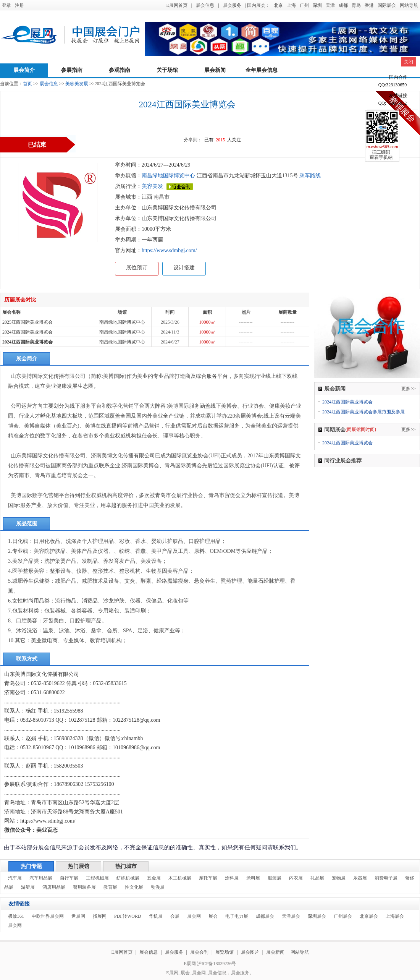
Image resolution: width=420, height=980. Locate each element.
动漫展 (158, 887)
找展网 (100, 916)
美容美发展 (77, 84)
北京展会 (369, 916)
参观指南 (120, 70)
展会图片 (251, 952)
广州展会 (343, 916)
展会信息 (205, 5)
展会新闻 (215, 70)
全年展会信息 (262, 70)
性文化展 (134, 887)
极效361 (16, 916)
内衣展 (296, 878)
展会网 (194, 916)
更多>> (409, 389)
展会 (213, 916)
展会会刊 (199, 952)
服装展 (275, 878)
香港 (369, 5)
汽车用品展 (41, 878)
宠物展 (339, 878)
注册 (19, 5)
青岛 (356, 5)
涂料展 (232, 878)
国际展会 (387, 5)
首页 (27, 84)
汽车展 (15, 878)
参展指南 (72, 70)
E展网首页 (177, 5)
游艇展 (28, 887)
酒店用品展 (54, 887)
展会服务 (232, 5)
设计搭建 (184, 268)
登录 (6, 5)
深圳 (317, 5)
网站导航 (409, 5)
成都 (343, 5)
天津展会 (291, 916)
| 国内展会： (258, 5)
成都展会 (265, 916)
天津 (330, 5)
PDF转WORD (128, 916)
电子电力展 (237, 916)
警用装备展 (84, 887)
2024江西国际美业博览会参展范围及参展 (363, 412)
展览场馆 (225, 952)
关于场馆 (167, 70)
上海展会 (395, 916)
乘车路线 (310, 176)
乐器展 (360, 878)
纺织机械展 (128, 878)
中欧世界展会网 (48, 916)
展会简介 (24, 70)
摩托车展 (208, 878)
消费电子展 (386, 878)
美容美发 (152, 186)
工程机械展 (97, 878)
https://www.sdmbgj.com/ (169, 250)
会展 (175, 916)
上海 (291, 5)
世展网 (78, 916)
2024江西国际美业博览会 (27, 332)
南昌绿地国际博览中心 (168, 176)
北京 (278, 5)
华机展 (156, 916)
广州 (304, 5)
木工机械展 (180, 878)
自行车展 (69, 878)
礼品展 (317, 878)
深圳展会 (317, 916)
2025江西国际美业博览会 (27, 322)
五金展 (154, 878)
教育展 (110, 887)
